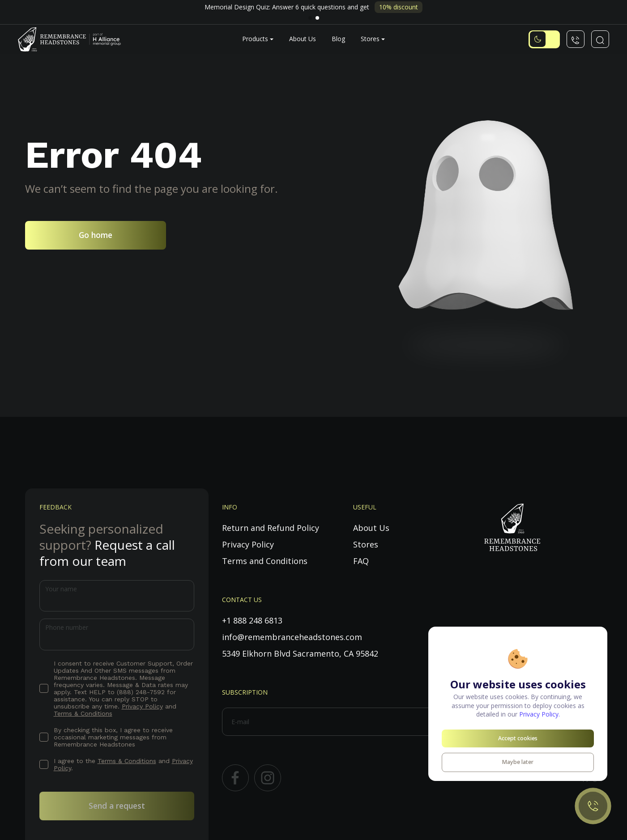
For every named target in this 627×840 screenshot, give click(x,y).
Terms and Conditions (265, 561)
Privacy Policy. (540, 714)
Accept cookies (518, 738)
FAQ (361, 561)
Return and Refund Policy (271, 528)
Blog (338, 39)
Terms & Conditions (83, 713)
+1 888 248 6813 (252, 620)
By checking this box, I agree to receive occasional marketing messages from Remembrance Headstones (113, 737)
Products (255, 39)
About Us (303, 39)
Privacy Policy (142, 706)
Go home (96, 235)
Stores (370, 39)
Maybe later (518, 762)
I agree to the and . (123, 764)
